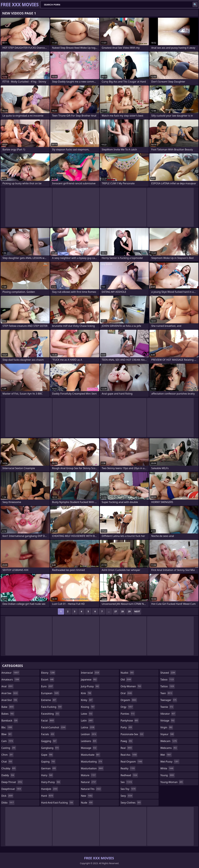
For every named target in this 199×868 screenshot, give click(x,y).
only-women (131, 686)
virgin (167, 727)
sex (127, 782)
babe (8, 707)
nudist (127, 673)
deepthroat (12, 789)
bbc (7, 727)
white (167, 768)
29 (129, 611)
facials (48, 734)
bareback (10, 721)
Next (137, 611)
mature (89, 775)
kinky (87, 700)
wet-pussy (170, 762)
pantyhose (130, 721)
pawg (127, 741)
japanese (89, 680)
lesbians (89, 741)
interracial (90, 673)
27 (116, 611)
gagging (49, 741)
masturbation (92, 768)
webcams (169, 748)
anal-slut (10, 700)
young (167, 775)
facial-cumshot (54, 727)
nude (87, 803)
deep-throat (12, 782)
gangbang (50, 748)
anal (7, 686)
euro (47, 686)
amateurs (11, 680)
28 (123, 611)
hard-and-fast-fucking (57, 803)
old (126, 680)
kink (86, 693)
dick (7, 796)
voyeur (167, 734)
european (50, 693)
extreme (49, 700)
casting (9, 748)
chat (7, 762)
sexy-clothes (131, 803)
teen (167, 693)
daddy (8, 775)
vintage (168, 721)
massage (89, 748)
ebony (48, 673)
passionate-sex (132, 734)
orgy (127, 707)
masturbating (92, 762)
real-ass (129, 755)
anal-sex (10, 693)
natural (89, 782)
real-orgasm (132, 762)
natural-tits (91, 789)
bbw (7, 734)
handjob (50, 789)
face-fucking (52, 707)
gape (47, 755)
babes (8, 714)
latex (87, 714)
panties (128, 714)
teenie (167, 707)
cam (8, 741)
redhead (129, 775)
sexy (127, 796)
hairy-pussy (51, 782)
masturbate (91, 755)
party (127, 727)
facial (48, 721)
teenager (169, 700)
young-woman (172, 782)
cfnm (7, 755)
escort (48, 680)
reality (128, 768)
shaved (168, 673)
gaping (48, 762)
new (87, 796)
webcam (169, 741)
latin (87, 721)
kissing (88, 707)
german (49, 768)
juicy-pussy (90, 686)
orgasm (129, 700)
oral (127, 693)
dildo (8, 803)
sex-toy (128, 789)
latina (88, 727)
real (127, 748)
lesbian (89, 734)
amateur (10, 673)
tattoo (167, 686)
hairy (47, 775)
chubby (9, 768)
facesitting (50, 714)
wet (166, 755)
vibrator (168, 714)
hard (48, 796)
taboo (167, 680)
